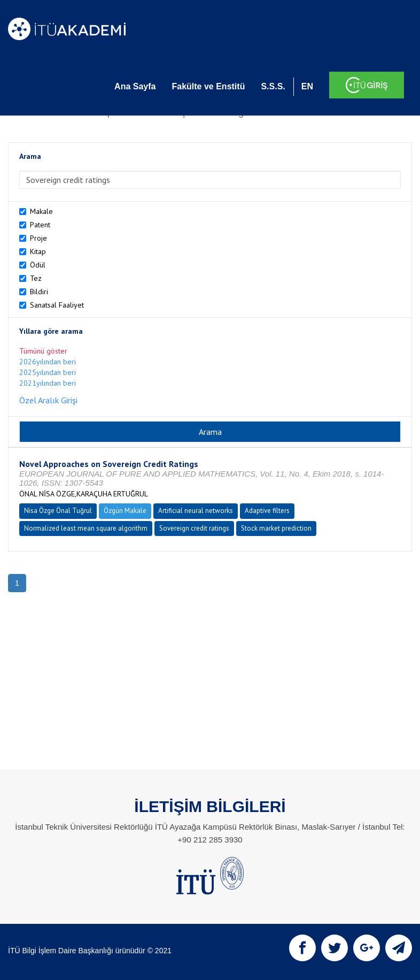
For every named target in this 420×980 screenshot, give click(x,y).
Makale (41, 211)
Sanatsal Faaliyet (57, 305)
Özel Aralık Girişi (48, 400)
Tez (36, 278)
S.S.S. (273, 86)
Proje (38, 238)
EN (307, 86)
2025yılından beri (48, 372)
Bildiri (39, 292)
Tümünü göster (43, 351)
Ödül (38, 265)
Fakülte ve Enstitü (208, 86)
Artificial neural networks (196, 511)
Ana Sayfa (135, 86)
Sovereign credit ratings (194, 528)
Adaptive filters (267, 511)
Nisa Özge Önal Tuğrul (58, 511)
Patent (40, 225)
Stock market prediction (276, 528)
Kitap (38, 251)
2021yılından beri (48, 383)
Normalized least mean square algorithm (86, 528)
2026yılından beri (48, 362)
